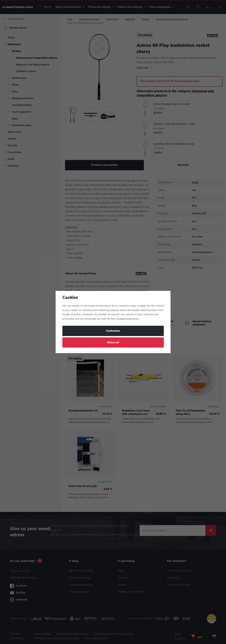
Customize (113, 331)
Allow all (113, 343)
